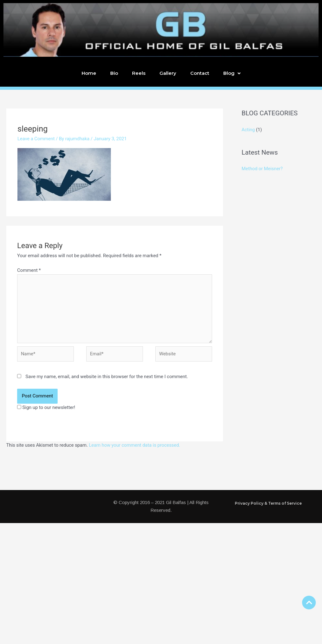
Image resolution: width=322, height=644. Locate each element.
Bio (114, 73)
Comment (29, 270)
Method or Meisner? (262, 168)
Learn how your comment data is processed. (135, 446)
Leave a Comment (36, 139)
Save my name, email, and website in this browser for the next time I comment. (107, 377)
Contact (200, 73)
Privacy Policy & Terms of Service (268, 504)
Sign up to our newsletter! (49, 408)
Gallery (168, 73)
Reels (139, 73)
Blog (232, 73)
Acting (248, 130)
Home (89, 73)
